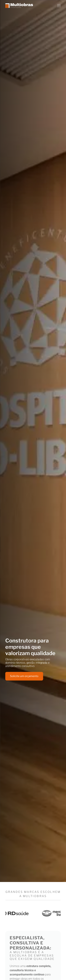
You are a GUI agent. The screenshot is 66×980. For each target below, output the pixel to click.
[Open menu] (59, 6)
